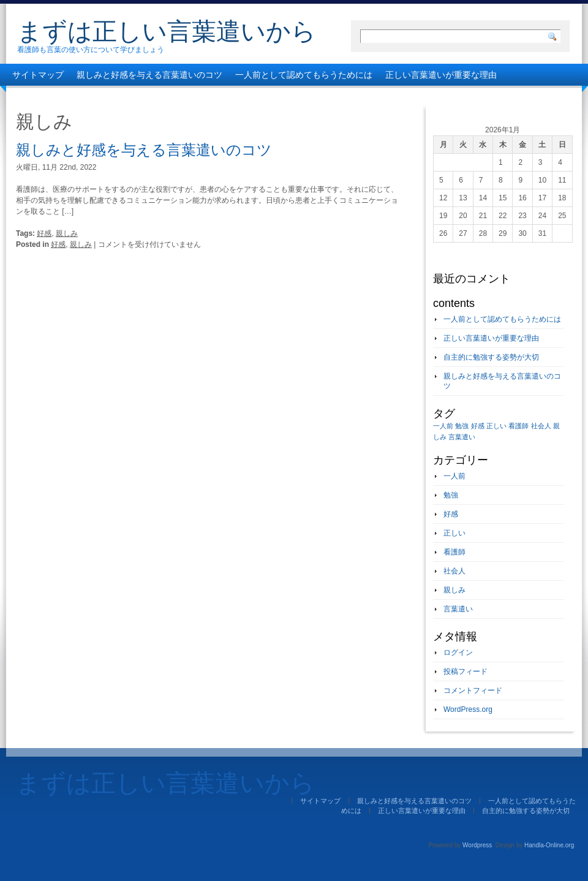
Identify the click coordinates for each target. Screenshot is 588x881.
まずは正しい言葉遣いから (167, 31)
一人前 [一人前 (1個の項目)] (443, 426)
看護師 (454, 552)
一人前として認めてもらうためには (304, 75)
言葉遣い (458, 609)
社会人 (454, 571)
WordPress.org (468, 709)
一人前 (454, 476)
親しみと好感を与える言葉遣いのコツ (149, 75)
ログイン (458, 652)
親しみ (67, 233)
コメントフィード (473, 690)
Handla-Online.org (549, 845)
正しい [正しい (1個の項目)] (496, 426)
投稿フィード (466, 671)
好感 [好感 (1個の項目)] (478, 426)
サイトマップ (38, 75)
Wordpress (477, 845)
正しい (454, 533)
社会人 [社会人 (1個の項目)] (541, 426)
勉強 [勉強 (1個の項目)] (462, 426)
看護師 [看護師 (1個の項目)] (518, 426)
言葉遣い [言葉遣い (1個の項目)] (462, 437)
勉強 (451, 495)
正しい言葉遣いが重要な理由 (441, 75)
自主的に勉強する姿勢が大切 (68, 97)
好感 (44, 233)
